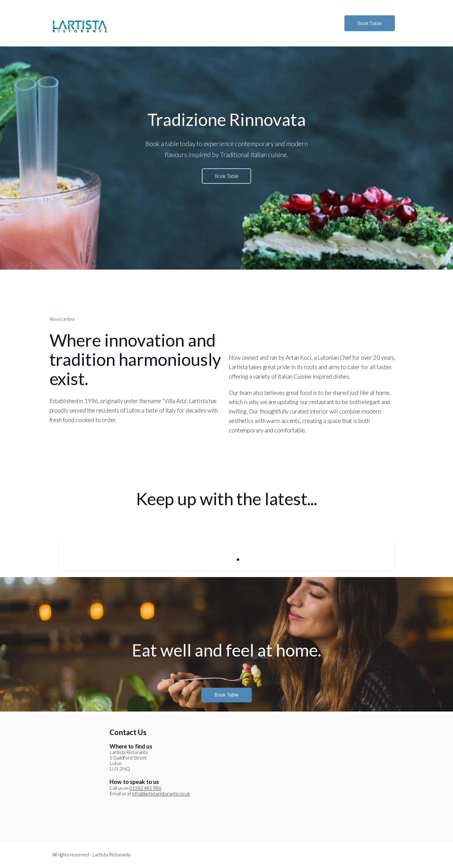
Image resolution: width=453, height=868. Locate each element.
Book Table (370, 23)
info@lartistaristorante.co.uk (161, 793)
